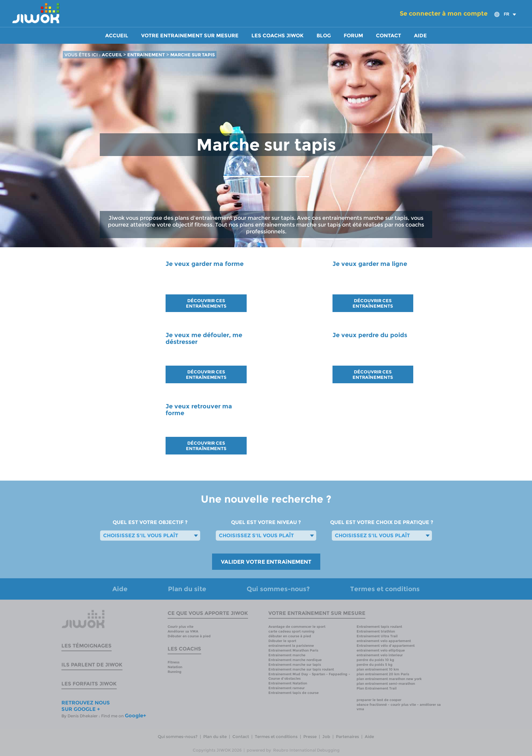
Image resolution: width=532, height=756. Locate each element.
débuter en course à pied (290, 636)
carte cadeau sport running (291, 631)
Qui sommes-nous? (278, 589)
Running (175, 672)
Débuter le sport (282, 641)
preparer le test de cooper (379, 700)
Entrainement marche (287, 655)
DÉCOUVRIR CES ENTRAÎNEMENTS (206, 303)
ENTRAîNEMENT (146, 55)
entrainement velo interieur (380, 655)
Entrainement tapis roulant (379, 627)
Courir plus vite (180, 627)
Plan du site (187, 589)
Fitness (174, 662)
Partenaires (347, 736)
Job (326, 736)
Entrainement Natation (288, 683)
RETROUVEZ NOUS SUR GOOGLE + (86, 706)
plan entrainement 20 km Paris (383, 674)
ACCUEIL (112, 55)
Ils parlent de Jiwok (92, 665)
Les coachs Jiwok (278, 36)
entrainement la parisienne (291, 646)
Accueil (117, 36)
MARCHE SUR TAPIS (193, 55)
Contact (388, 36)
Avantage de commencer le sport (297, 627)
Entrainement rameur (287, 688)
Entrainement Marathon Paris (293, 650)
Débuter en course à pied (189, 636)
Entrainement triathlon (376, 631)
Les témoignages (87, 646)
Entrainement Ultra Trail (377, 636)
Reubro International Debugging (306, 750)
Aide (420, 36)
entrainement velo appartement (384, 641)
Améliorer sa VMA (183, 631)
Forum (353, 36)
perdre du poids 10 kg (375, 660)
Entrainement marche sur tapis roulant (301, 669)
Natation (175, 667)
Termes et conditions (385, 589)
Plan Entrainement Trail (377, 688)
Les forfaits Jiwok (89, 684)
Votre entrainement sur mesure (190, 36)
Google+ (136, 715)
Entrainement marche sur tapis (295, 665)
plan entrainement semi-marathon (386, 684)
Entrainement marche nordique (295, 660)
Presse (310, 736)
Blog (324, 36)
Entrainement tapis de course (293, 693)
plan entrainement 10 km (378, 669)
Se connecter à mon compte (444, 14)
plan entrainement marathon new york (389, 679)
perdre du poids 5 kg (375, 665)
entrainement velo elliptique (381, 650)
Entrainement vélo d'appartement (386, 646)
